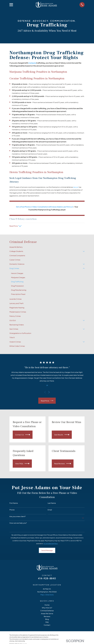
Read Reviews (63, 464)
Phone (12, 510)
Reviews (47, 616)
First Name (14, 503)
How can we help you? (18, 523)
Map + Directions (47, 595)
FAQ (47, 622)
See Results (62, 435)
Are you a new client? (18, 516)
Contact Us (23, 435)
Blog (47, 619)
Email (50, 510)
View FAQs (22, 464)
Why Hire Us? (47, 608)
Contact (47, 625)
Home (47, 605)
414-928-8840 (47, 578)
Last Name (52, 503)
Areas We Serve (47, 613)
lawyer (76, 187)
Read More (47, 401)
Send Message (47, 550)
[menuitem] (47, 247)
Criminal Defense (47, 611)
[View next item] (49, 392)
